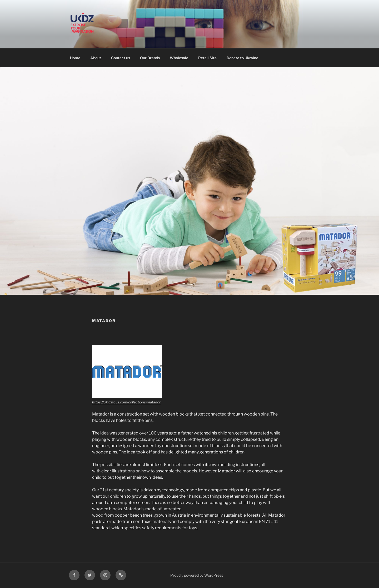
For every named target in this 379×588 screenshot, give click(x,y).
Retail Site (207, 58)
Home (75, 58)
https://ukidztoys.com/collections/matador (126, 402)
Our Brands (150, 58)
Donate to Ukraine (242, 58)
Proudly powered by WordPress (197, 575)
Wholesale (179, 58)
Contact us (121, 58)
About (96, 58)
